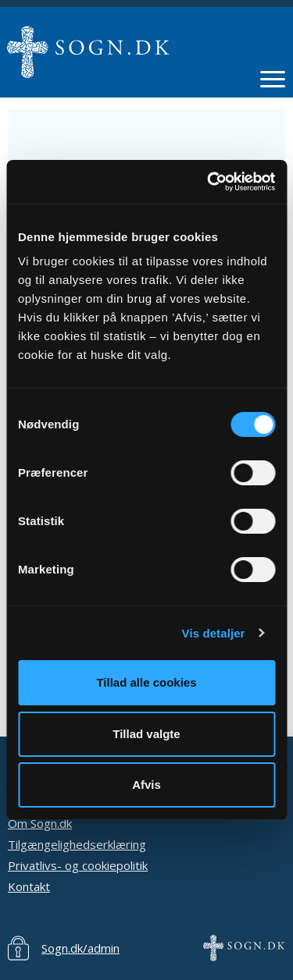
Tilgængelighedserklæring (77, 844)
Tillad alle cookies (146, 682)
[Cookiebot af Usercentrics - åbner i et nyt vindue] (209, 182)
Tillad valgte (146, 734)
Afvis (146, 785)
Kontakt (29, 886)
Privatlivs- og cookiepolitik (78, 865)
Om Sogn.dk (40, 823)
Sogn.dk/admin (80, 948)
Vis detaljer (214, 633)
